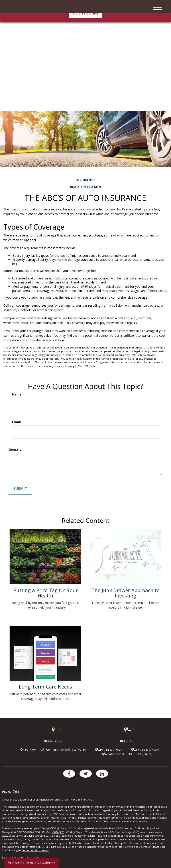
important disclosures (36, 850)
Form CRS (11, 791)
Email (16, 422)
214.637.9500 (114, 750)
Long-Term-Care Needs (46, 687)
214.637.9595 (150, 750)
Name (17, 394)
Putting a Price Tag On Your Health (46, 593)
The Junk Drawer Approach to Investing (126, 593)
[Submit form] (20, 489)
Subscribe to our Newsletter (32, 863)
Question (16, 450)
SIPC (62, 832)
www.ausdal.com (12, 836)
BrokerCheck (85, 800)
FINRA (55, 832)
